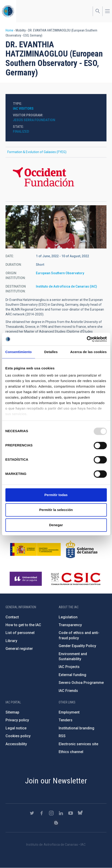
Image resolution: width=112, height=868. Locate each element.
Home (9, 30)
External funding (72, 675)
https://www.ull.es (26, 579)
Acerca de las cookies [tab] (88, 352)
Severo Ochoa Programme (81, 683)
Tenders (66, 720)
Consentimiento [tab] (19, 352)
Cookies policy (18, 736)
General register (19, 649)
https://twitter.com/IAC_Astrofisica (32, 813)
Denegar (56, 525)
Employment (69, 712)
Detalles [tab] (51, 352)
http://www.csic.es (76, 579)
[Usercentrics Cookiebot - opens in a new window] (87, 339)
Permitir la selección (56, 510)
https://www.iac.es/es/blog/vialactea (56, 823)
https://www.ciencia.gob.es (35, 549)
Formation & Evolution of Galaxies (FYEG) (37, 152)
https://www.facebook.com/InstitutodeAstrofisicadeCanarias (42, 813)
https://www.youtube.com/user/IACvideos (71, 813)
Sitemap (12, 712)
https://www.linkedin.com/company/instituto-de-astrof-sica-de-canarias (61, 813)
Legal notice (16, 728)
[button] (56, 227)
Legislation (68, 617)
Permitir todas (56, 495)
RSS (62, 736)
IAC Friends (68, 691)
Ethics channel (71, 752)
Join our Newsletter (56, 781)
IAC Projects (69, 667)
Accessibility (16, 744)
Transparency (70, 625)
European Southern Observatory (60, 273)
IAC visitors (23, 108)
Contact (12, 617)
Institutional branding (76, 728)
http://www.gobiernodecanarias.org (82, 549)
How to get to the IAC (23, 625)
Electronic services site (78, 744)
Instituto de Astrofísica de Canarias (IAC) (66, 286)
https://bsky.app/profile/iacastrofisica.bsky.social (80, 813)
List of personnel (20, 633)
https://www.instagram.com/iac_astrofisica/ (51, 813)
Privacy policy (17, 720)
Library (11, 641)
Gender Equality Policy (77, 646)
